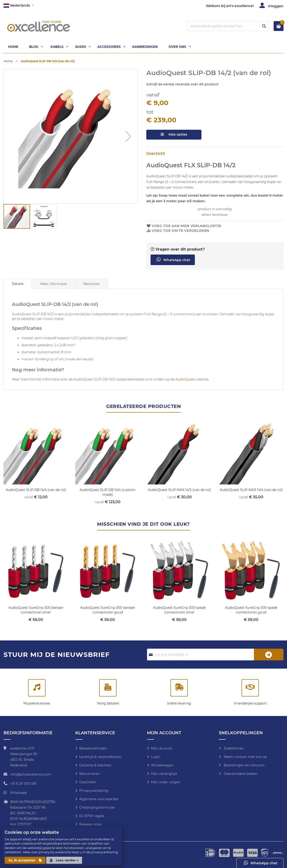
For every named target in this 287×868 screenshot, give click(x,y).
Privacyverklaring (94, 790)
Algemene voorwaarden (99, 799)
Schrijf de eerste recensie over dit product (182, 85)
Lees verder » (64, 860)
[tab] (18, 285)
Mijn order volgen (166, 782)
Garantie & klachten (95, 765)
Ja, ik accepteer (25, 860)
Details (18, 285)
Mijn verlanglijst (164, 773)
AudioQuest (185, 380)
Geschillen (88, 782)
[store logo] (39, 26)
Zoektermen (233, 748)
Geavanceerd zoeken (240, 773)
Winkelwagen (162, 765)
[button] (19, 6)
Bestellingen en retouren (244, 765)
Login (156, 757)
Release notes (91, 824)
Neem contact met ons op (245, 757)
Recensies (91, 285)
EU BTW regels (92, 816)
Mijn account (162, 748)
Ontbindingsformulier (97, 807)
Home (8, 62)
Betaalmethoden (93, 748)
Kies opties (174, 135)
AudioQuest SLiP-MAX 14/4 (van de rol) (251, 490)
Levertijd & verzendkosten (100, 757)
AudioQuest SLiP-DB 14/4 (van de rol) (36, 490)
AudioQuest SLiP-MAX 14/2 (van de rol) (179, 490)
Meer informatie (53, 285)
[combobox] (228, 26)
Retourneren (90, 773)
